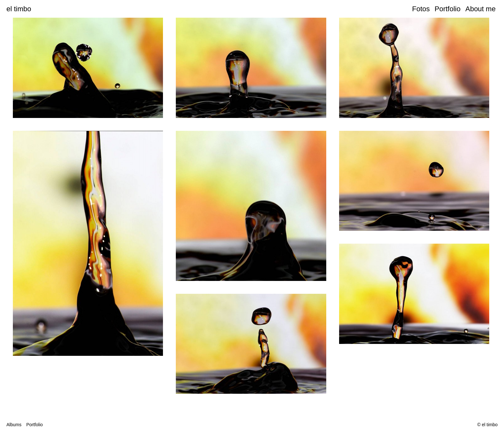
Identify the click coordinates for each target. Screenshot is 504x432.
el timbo (19, 9)
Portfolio (448, 9)
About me (482, 9)
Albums (14, 425)
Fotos (421, 9)
